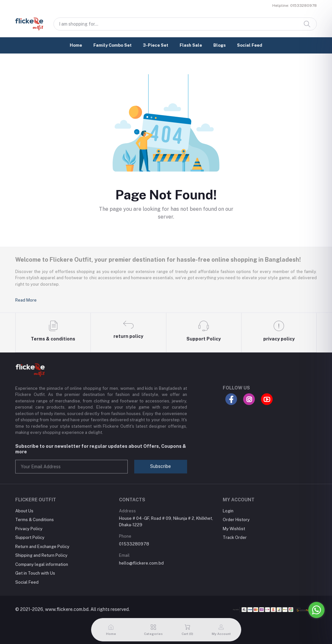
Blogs (219, 45)
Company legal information (42, 564)
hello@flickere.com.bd (141, 563)
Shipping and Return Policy (41, 555)
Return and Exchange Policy (42, 547)
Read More (26, 300)
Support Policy (30, 537)
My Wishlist (234, 529)
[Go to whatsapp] (316, 610)
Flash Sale (191, 45)
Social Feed (250, 45)
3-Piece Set (156, 45)
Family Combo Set (113, 45)
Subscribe (160, 466)
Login (228, 511)
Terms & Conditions (35, 520)
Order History (236, 520)
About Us (24, 511)
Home (76, 45)
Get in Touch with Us (35, 573)
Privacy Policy (29, 529)
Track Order (235, 537)
